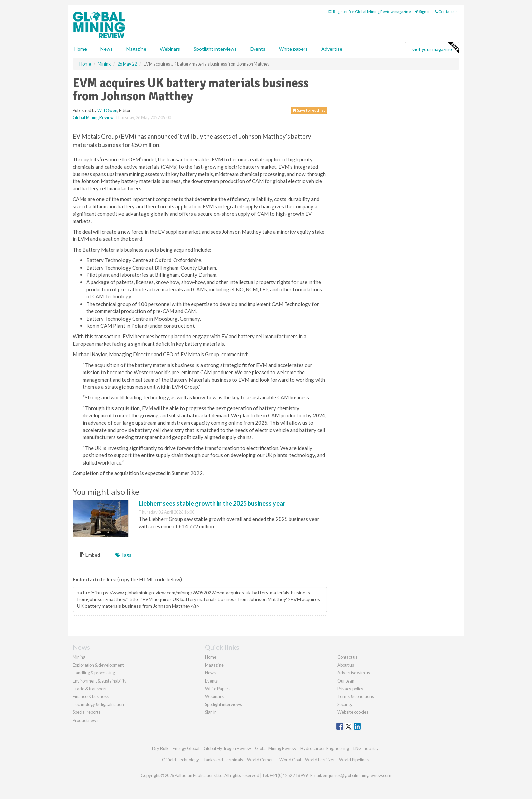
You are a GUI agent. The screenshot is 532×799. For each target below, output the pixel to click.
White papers (293, 49)
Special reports (87, 712)
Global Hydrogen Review (227, 748)
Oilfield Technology (180, 760)
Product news (85, 720)
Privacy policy (350, 689)
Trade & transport (90, 689)
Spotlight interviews (215, 49)
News (210, 673)
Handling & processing (94, 673)
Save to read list (309, 110)
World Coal (290, 760)
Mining (79, 657)
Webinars (170, 49)
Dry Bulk (160, 748)
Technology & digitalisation (98, 704)
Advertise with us (354, 673)
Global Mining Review (93, 117)
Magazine (136, 49)
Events (258, 49)
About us (346, 665)
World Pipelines (354, 760)
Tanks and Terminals (223, 760)
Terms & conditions (356, 696)
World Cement (261, 760)
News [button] (107, 49)
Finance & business (91, 696)
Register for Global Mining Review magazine (369, 11)
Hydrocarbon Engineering (325, 748)
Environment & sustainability (100, 681)
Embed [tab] (90, 555)
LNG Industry (366, 748)
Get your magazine (436, 48)
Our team (346, 681)
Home (81, 49)
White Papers (218, 689)
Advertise (332, 49)
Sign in (423, 11)
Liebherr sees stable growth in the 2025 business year (212, 503)
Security (345, 704)
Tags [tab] (123, 555)
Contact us (446, 11)
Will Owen (107, 110)
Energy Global (186, 748)
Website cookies (353, 712)
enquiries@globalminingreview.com (357, 775)
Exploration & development (98, 665)
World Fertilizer (320, 760)
